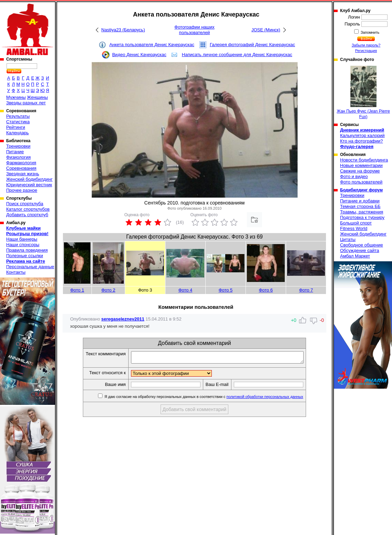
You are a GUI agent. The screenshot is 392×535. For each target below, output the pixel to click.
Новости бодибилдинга (364, 160)
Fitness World (354, 228)
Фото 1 (77, 290)
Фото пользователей (361, 182)
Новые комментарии (361, 165)
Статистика (18, 122)
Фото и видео (354, 176)
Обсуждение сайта (360, 250)
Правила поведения (27, 250)
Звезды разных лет (26, 103)
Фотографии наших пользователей (194, 30)
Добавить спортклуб (27, 215)
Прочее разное (22, 190)
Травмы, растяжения (362, 212)
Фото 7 (306, 290)
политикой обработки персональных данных (275, 399)
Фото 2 (108, 290)
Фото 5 (226, 290)
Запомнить (370, 32)
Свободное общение (362, 245)
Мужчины (16, 97)
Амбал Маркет (355, 256)
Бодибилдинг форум (361, 190)
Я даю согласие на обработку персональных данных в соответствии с (214, 399)
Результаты (18, 116)
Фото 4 (186, 290)
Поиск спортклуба (25, 204)
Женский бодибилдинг (29, 179)
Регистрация (366, 51)
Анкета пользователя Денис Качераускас (152, 45)
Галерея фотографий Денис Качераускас (252, 45)
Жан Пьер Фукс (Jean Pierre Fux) (363, 92)
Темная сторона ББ (360, 206)
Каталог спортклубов (28, 209)
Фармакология (21, 163)
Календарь (18, 133)
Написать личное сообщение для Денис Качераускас (237, 55)
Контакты (16, 272)
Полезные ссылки (25, 256)
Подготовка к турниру (362, 217)
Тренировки (18, 146)
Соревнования (21, 168)
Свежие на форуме (360, 171)
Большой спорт (356, 223)
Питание (15, 152)
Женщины (37, 97)
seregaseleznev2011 (123, 319)
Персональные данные (30, 267)
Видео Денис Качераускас (139, 55)
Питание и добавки (360, 201)
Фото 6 (266, 290)
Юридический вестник (29, 185)
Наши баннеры (22, 239)
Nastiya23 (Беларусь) (123, 30)
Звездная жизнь (23, 174)
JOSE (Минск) (266, 30)
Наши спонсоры (23, 245)
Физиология (18, 157)
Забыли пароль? (366, 45)
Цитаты (348, 239)
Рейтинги (16, 127)
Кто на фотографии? (362, 141)
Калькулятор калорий (362, 135)
